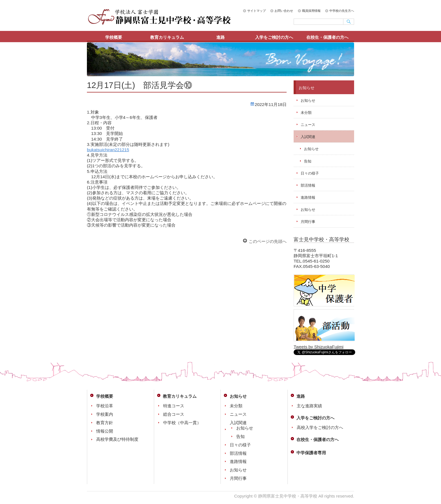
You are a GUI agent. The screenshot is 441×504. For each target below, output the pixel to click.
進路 (220, 37)
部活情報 (308, 185)
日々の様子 (310, 173)
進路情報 (308, 197)
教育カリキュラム (167, 37)
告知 (308, 161)
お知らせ (308, 100)
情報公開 (105, 431)
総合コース (174, 414)
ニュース (308, 125)
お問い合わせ (284, 11)
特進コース (174, 406)
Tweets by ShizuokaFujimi (319, 347)
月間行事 (308, 222)
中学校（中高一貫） (182, 423)
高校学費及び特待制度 (117, 439)
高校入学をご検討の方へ (320, 427)
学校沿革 (105, 406)
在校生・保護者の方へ (327, 37)
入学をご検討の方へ (274, 37)
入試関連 (308, 137)
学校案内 (105, 414)
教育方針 (105, 423)
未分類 (306, 113)
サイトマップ (256, 11)
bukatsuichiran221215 (108, 150)
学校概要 (114, 37)
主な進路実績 (309, 406)
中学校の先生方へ (342, 11)
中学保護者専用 (311, 453)
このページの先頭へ (268, 241)
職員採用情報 (311, 11)
